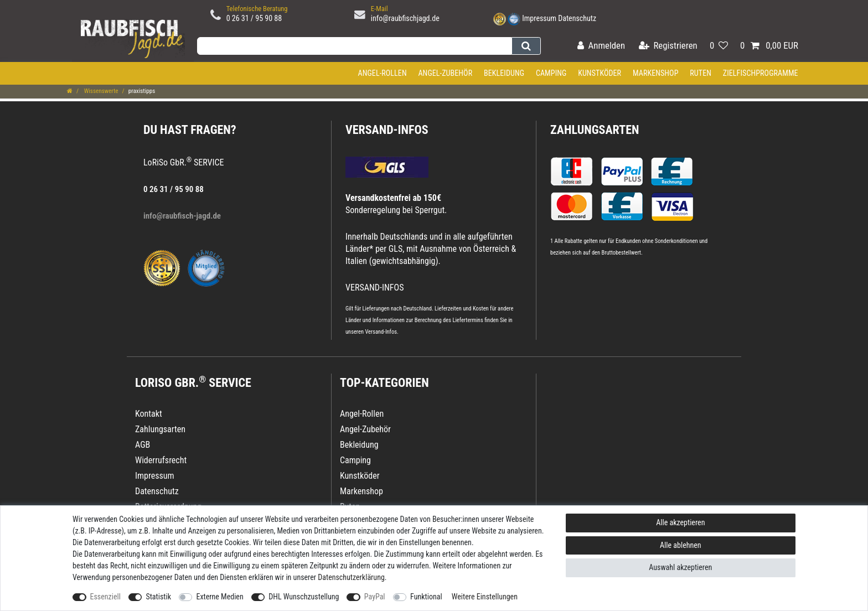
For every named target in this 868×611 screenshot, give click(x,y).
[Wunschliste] (719, 46)
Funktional (426, 597)
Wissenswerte (100, 91)
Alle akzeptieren (680, 522)
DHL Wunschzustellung (304, 597)
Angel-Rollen (383, 73)
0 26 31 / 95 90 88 (254, 18)
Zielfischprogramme (761, 73)
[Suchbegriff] (354, 46)
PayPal (375, 597)
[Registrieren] (668, 46)
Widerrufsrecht (161, 460)
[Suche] (526, 46)
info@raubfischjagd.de (405, 18)
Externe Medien (219, 597)
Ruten (701, 73)
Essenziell (105, 597)
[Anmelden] (601, 46)
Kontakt (149, 414)
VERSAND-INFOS (387, 130)
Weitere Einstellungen (485, 597)
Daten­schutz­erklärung (351, 577)
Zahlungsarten (595, 130)
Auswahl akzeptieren (680, 567)
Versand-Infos (381, 332)
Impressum (539, 18)
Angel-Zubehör (445, 73)
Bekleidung (504, 73)
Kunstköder (600, 73)
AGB (143, 445)
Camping (551, 73)
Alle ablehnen (681, 545)
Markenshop (656, 73)
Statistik (158, 597)
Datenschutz (577, 18)
